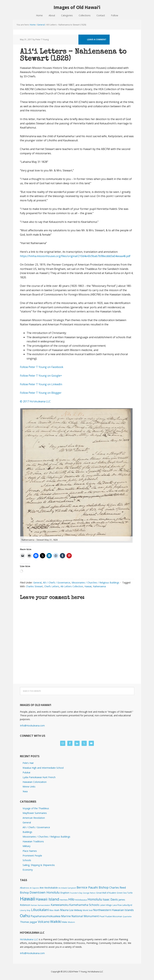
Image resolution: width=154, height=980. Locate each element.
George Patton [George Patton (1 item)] (89, 893)
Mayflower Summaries (35, 813)
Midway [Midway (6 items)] (78, 910)
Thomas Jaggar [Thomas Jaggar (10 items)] (29, 922)
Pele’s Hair (28, 763)
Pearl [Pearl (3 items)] (102, 916)
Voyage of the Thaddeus (36, 808)
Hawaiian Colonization (35, 782)
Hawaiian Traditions (33, 841)
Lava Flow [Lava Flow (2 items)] (117, 905)
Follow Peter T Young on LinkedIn (42, 384)
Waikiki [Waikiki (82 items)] (56, 921)
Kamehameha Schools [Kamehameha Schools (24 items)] (84, 905)
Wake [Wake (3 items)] (65, 922)
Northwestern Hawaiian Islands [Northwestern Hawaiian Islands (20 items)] (113, 910)
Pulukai (26, 772)
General (37, 583)
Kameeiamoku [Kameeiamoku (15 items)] (60, 905)
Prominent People (32, 856)
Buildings (27, 832)
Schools (27, 860)
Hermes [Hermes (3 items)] (64, 900)
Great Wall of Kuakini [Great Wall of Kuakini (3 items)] (106, 893)
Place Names (30, 851)
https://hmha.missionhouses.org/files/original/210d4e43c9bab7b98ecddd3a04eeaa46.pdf (75, 256)
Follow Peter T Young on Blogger (41, 393)
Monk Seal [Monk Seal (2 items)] (88, 910)
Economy (28, 870)
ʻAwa (25, 791)
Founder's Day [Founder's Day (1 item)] (76, 893)
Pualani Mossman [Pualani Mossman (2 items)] (114, 916)
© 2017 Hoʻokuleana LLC (35, 401)
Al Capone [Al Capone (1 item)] (34, 888)
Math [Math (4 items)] (57, 910)
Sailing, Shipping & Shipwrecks (39, 865)
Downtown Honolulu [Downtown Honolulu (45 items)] (45, 892)
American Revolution (34, 818)
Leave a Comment (97, 39)
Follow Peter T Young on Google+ (41, 376)
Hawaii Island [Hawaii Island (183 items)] (47, 899)
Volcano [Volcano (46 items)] (44, 922)
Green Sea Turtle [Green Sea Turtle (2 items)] (125, 893)
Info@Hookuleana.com (32, 726)
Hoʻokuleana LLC (29, 939)
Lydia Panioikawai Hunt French (39, 777)
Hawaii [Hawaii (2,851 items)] (27, 899)
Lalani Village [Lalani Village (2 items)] (106, 905)
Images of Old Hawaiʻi (77, 7)
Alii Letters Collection (72, 586)
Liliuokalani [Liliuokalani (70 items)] (40, 910)
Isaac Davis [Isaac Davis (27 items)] (110, 899)
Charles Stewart (34, 586)
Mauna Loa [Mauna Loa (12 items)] (67, 910)
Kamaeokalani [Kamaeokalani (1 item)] (44, 905)
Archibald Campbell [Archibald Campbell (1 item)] (67, 888)
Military (26, 846)
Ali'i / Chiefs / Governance (57, 583)
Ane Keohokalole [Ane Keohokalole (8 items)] (49, 888)
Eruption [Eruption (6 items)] (65, 893)
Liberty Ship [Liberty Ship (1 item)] (25, 910)
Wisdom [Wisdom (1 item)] (71, 922)
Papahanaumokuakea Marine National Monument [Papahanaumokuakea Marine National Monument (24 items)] (65, 916)
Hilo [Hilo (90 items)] (71, 899)
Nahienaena (99, 586)
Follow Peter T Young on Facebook (42, 367)
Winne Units (29, 787)
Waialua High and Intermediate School (43, 768)
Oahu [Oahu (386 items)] (25, 916)
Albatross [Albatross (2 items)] (25, 888)
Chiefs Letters (52, 586)
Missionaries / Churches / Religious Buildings (95, 583)
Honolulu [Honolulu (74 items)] (95, 899)
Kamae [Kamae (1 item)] (34, 905)
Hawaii (88, 586)
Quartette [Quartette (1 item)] (127, 916)
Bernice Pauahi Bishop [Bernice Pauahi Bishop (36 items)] (93, 887)
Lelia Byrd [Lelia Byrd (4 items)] (127, 905)
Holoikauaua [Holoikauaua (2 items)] (81, 900)
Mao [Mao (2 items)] (52, 910)
